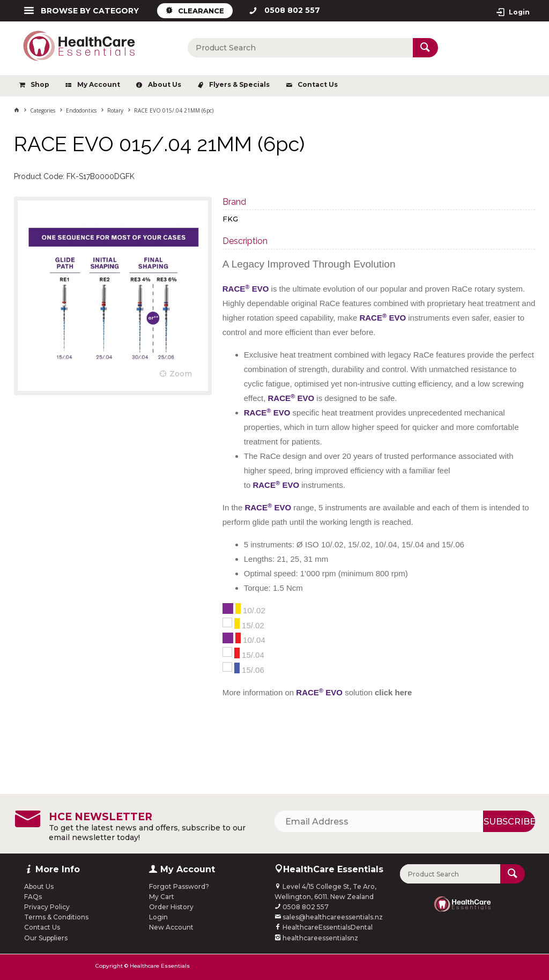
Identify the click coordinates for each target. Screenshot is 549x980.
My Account (99, 84)
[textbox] (300, 48)
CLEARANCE (201, 11)
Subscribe (509, 822)
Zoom (181, 374)
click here (393, 692)
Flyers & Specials (239, 84)
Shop (40, 84)
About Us (165, 84)
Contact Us (318, 84)
